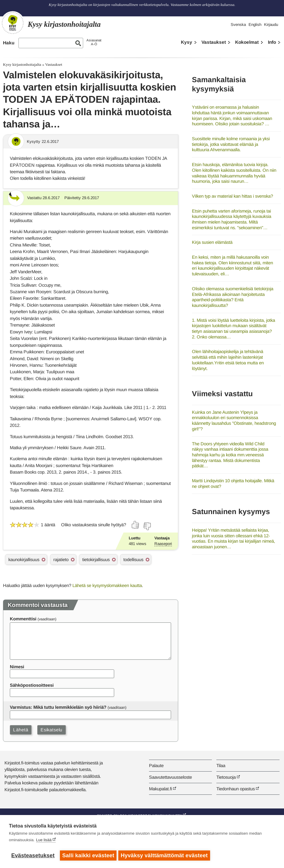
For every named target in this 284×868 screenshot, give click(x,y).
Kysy (187, 42)
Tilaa (221, 765)
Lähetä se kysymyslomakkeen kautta (107, 585)
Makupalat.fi (160, 789)
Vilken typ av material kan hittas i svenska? (232, 196)
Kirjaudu (271, 25)
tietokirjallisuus (96, 559)
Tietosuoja (226, 777)
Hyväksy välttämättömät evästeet (165, 855)
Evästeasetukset (33, 855)
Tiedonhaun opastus (236, 789)
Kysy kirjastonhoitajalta (22, 64)
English (255, 25)
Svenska (238, 25)
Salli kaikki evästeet (88, 855)
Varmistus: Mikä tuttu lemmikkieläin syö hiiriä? (58, 707)
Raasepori (163, 544)
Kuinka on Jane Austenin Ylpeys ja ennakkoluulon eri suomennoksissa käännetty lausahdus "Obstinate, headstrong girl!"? (234, 420)
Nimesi (17, 667)
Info (272, 42)
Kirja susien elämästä (212, 242)
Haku (9, 43)
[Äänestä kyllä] (136, 525)
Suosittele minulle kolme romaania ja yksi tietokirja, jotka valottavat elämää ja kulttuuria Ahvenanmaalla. (231, 144)
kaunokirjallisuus (24, 559)
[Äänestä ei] (147, 526)
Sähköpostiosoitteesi (32, 685)
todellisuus (133, 559)
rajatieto (61, 559)
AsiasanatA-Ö (94, 42)
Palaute (156, 765)
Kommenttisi (23, 619)
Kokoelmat (247, 42)
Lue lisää (44, 841)
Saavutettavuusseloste (170, 777)
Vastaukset (214, 42)
